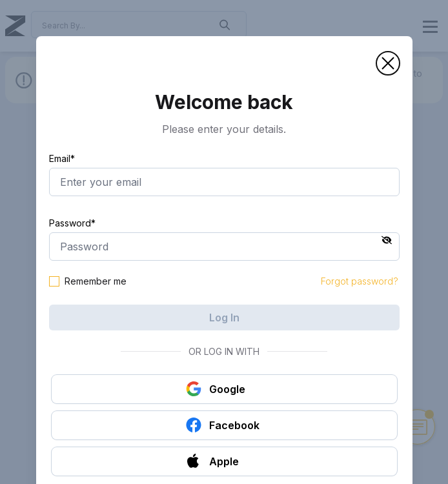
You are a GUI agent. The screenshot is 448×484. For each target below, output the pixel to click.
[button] (388, 63)
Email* (62, 158)
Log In (224, 318)
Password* (72, 223)
